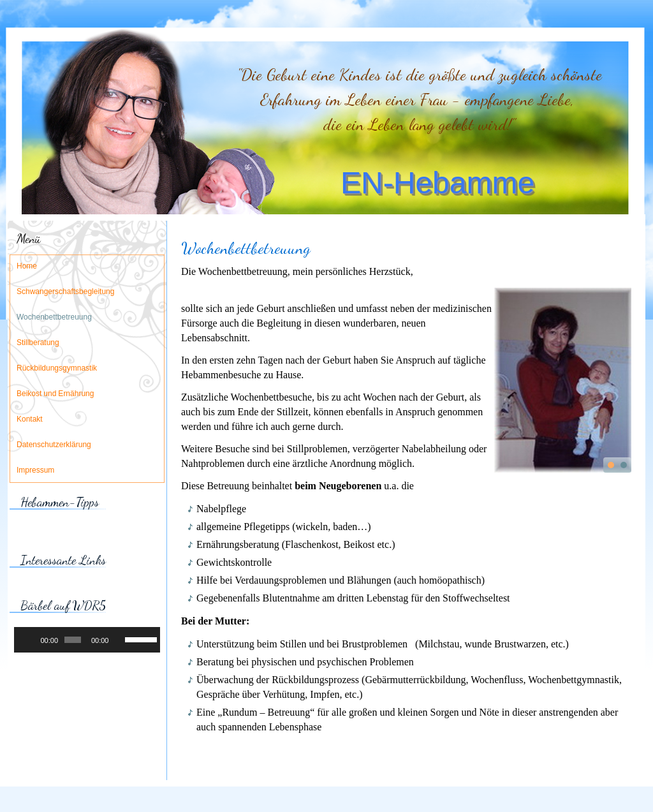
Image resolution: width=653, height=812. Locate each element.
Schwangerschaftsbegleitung (65, 292)
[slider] (73, 640)
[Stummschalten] (119, 640)
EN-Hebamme (437, 183)
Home (27, 267)
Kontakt (30, 420)
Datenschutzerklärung (54, 445)
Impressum (35, 471)
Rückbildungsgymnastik (57, 369)
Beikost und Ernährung (55, 394)
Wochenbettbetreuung (54, 318)
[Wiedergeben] (31, 640)
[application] (87, 640)
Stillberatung (38, 343)
